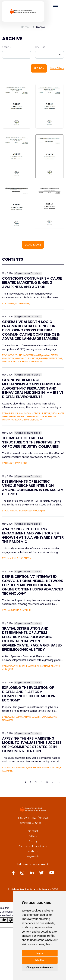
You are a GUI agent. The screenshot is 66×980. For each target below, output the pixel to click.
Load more (33, 245)
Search (7, 47)
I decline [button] (40, 960)
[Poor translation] (13, 920)
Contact (33, 831)
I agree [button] (40, 953)
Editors (33, 836)
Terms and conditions (33, 846)
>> (58, 782)
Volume (40, 47)
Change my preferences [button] (40, 968)
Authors (33, 851)
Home (25, 27)
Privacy (33, 841)
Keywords (33, 857)
